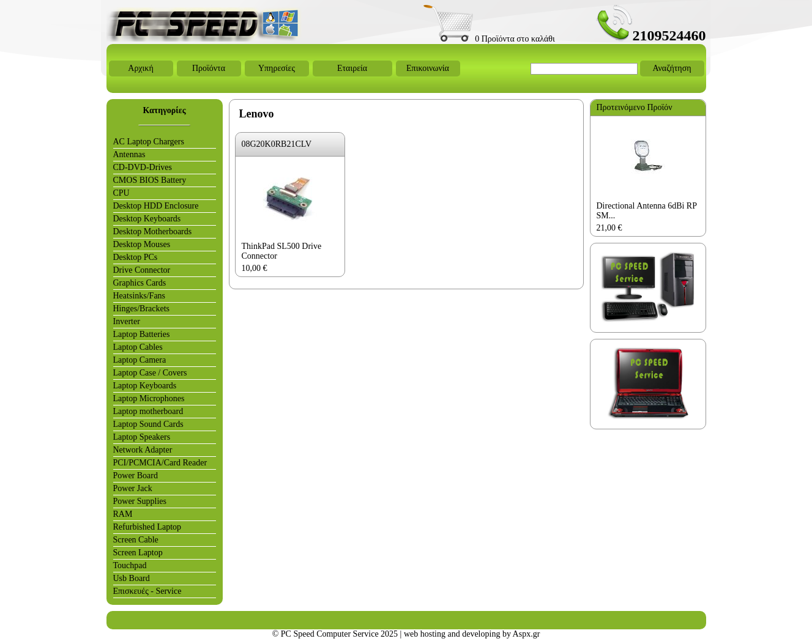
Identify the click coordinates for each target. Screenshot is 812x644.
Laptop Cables (138, 347)
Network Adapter (143, 450)
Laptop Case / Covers (150, 373)
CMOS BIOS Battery (150, 180)
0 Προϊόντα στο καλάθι (489, 39)
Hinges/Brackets (142, 309)
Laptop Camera (140, 360)
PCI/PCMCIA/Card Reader (160, 463)
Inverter (127, 321)
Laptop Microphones (149, 398)
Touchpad (130, 565)
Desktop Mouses (142, 244)
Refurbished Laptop (147, 527)
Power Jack (133, 488)
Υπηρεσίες (277, 68)
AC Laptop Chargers (149, 142)
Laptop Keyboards (145, 386)
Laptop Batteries (142, 334)
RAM (123, 514)
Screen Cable (136, 540)
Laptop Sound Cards (148, 424)
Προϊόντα (209, 68)
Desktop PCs (136, 257)
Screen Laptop (138, 553)
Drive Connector (142, 270)
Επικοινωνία (428, 68)
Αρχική (140, 68)
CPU (121, 193)
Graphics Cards (140, 283)
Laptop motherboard (148, 411)
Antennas (129, 154)
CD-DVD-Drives (143, 167)
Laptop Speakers (142, 437)
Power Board (136, 476)
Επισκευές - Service (147, 591)
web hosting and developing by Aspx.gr (472, 634)
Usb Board (132, 578)
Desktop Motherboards (153, 231)
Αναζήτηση (672, 68)
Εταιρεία (352, 68)
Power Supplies (140, 501)
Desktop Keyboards (147, 219)
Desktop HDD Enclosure (156, 206)
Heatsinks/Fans (140, 296)
